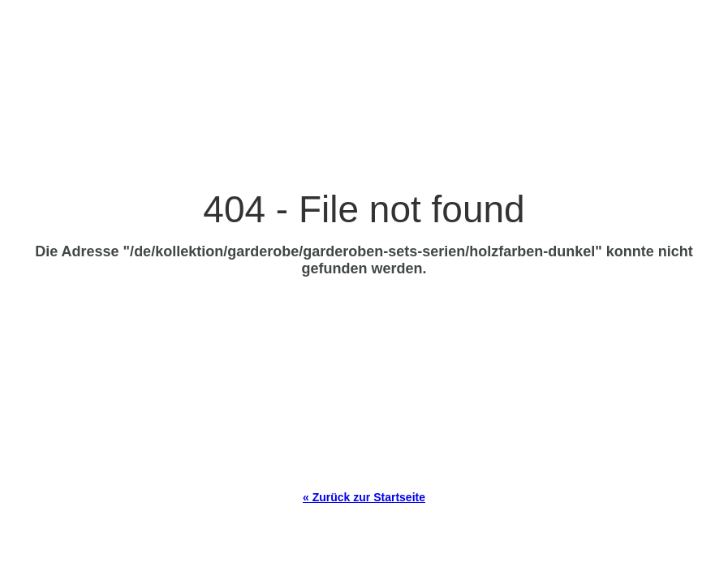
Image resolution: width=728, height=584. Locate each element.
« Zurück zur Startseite (364, 497)
